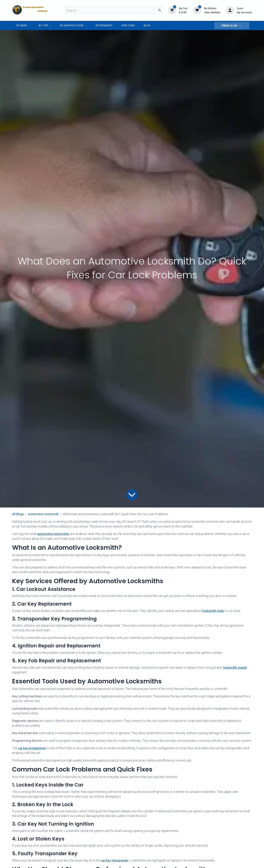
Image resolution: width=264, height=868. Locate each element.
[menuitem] (23, 25)
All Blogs (18, 514)
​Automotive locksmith (43, 514)
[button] (232, 26)
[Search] (160, 10)
